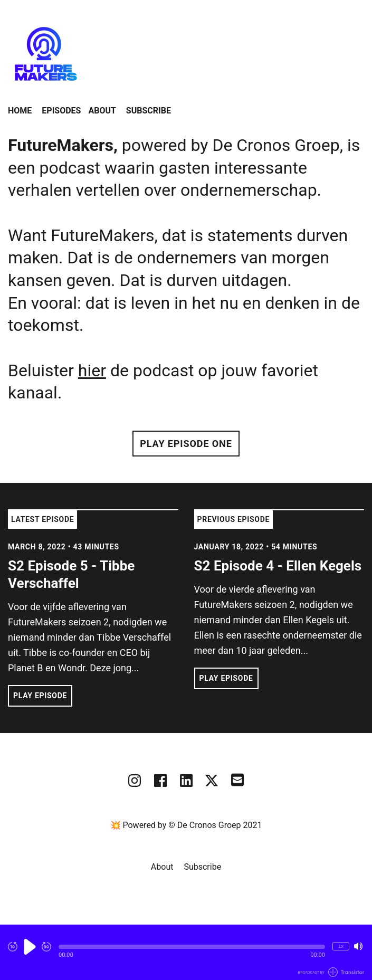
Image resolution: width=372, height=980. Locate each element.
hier (92, 370)
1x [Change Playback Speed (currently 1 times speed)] (341, 946)
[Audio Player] (186, 952)
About (102, 111)
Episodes (61, 111)
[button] (192, 947)
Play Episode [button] (40, 696)
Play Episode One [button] (186, 444)
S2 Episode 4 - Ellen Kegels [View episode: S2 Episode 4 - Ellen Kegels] (278, 566)
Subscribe (149, 111)
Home (20, 111)
